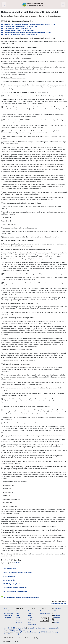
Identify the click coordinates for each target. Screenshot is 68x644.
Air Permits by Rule (9, 576)
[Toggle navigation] (63, 5)
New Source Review (9, 580)
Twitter (56, 613)
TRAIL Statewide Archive (50, 632)
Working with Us (45, 613)
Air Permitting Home (9, 569)
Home (6, 609)
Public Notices (32, 625)
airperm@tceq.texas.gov (58, 604)
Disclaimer (14, 628)
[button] (4, 5)
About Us (6, 611)
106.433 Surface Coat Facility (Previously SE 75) (16, 29)
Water (18, 615)
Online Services (8, 613)
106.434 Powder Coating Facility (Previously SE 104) (17, 31)
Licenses (18, 620)
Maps (30, 622)
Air (17, 611)
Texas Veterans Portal (11, 634)
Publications (32, 620)
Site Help (7, 628)
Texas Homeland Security (32, 632)
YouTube (57, 622)
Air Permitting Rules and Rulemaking (15, 588)
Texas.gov (18, 632)
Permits (18, 618)
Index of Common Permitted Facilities (15, 591)
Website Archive (41, 628)
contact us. (17, 563)
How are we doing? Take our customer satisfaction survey (21, 597)
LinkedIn (57, 620)
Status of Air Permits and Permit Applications (17, 573)
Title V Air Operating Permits (12, 584)
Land (17, 613)
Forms (30, 618)
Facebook (57, 615)
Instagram (57, 618)
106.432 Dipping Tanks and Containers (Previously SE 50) (19, 27)
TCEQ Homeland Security (17, 630)
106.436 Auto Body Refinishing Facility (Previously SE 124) (20, 35)
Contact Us (43, 611)
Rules (30, 615)
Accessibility (31, 628)
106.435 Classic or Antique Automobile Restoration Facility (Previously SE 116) (26, 33)
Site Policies (22, 628)
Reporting (19, 622)
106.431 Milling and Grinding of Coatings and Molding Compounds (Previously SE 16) (28, 25)
